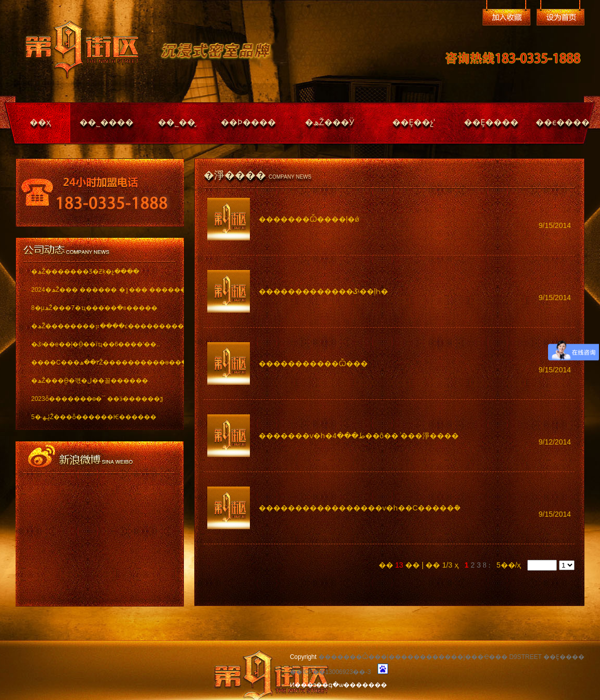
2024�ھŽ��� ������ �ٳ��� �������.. (100, 290)
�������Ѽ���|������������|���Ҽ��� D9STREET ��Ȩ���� (451, 657)
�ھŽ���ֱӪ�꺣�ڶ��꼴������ (90, 381)
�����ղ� (506, 17)
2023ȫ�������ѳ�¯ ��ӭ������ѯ (97, 399)
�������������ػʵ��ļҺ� (323, 291)
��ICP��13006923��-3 (330, 672)
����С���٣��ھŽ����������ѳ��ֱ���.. (100, 362)
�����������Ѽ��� (313, 364)
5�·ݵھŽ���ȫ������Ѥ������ (94, 417)
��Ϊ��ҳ (561, 17)
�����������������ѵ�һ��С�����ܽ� (360, 508)
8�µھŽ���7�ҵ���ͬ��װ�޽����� (94, 308)
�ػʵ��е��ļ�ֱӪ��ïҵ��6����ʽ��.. (96, 344)
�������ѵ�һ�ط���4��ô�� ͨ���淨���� (359, 436)
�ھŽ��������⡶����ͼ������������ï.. (100, 326)
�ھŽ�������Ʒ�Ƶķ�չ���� (85, 272)
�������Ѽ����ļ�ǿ (309, 219)
